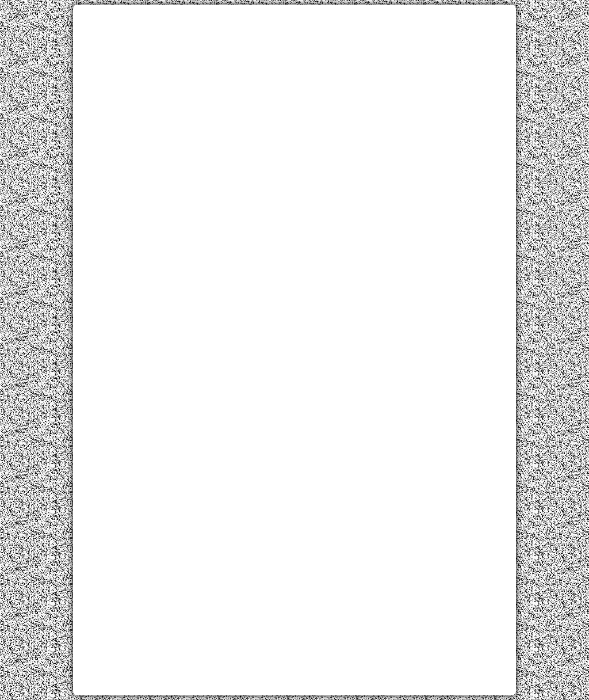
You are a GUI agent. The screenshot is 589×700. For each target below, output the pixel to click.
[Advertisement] (294, 94)
